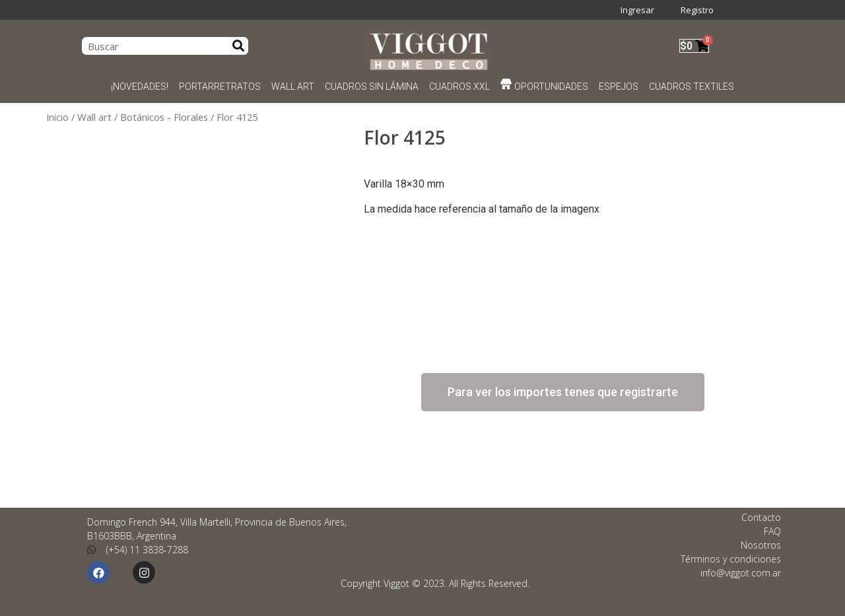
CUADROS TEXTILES (692, 86)
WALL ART (293, 86)
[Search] (239, 46)
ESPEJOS (619, 86)
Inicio (57, 117)
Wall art (94, 117)
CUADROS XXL (459, 86)
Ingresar (637, 10)
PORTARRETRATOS (220, 86)
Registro (697, 10)
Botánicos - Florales (164, 117)
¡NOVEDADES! (140, 86)
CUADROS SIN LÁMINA (372, 86)
